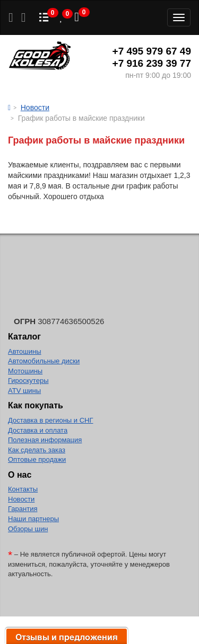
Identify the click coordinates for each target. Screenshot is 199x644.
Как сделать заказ (37, 450)
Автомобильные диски (44, 361)
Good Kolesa (40, 57)
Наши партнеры (33, 519)
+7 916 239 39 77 (152, 63)
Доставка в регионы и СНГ (50, 420)
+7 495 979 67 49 (152, 51)
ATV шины (24, 391)
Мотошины (25, 371)
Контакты (23, 489)
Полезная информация (45, 440)
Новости (21, 499)
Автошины (25, 351)
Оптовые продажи (37, 459)
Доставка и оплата (38, 430)
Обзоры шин (28, 529)
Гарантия (23, 509)
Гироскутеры (28, 381)
